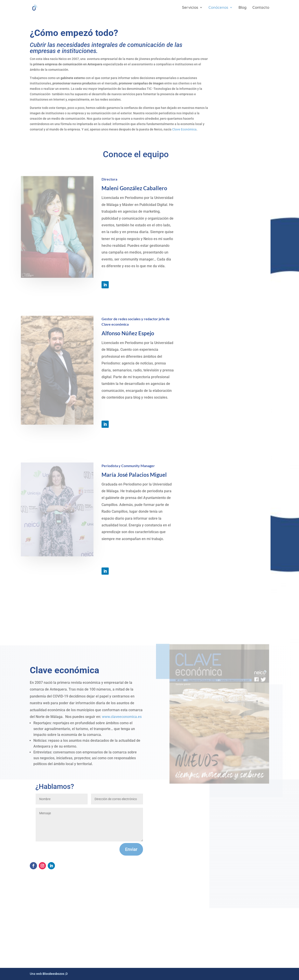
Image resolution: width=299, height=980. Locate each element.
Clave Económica (184, 129)
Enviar (131, 849)
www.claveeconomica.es (122, 717)
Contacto (261, 8)
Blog (243, 8)
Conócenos (218, 8)
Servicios (190, 8)
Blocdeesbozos (53, 974)
